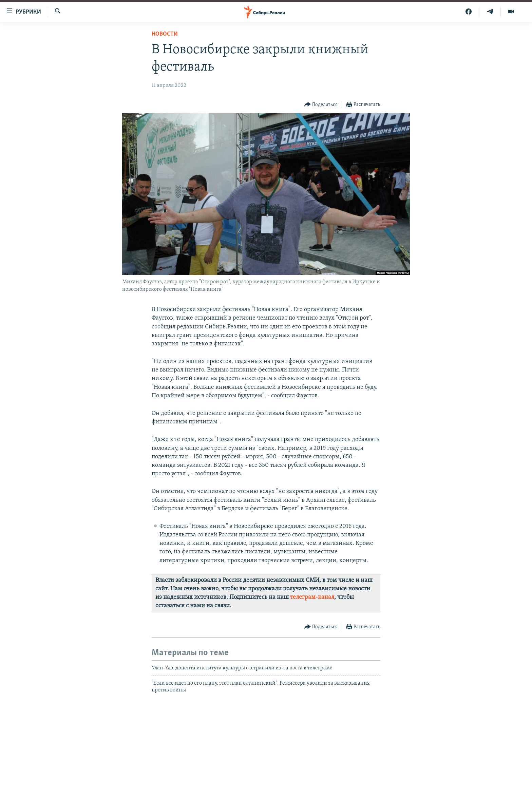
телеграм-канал (312, 597)
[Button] (321, 105)
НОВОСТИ (165, 34)
